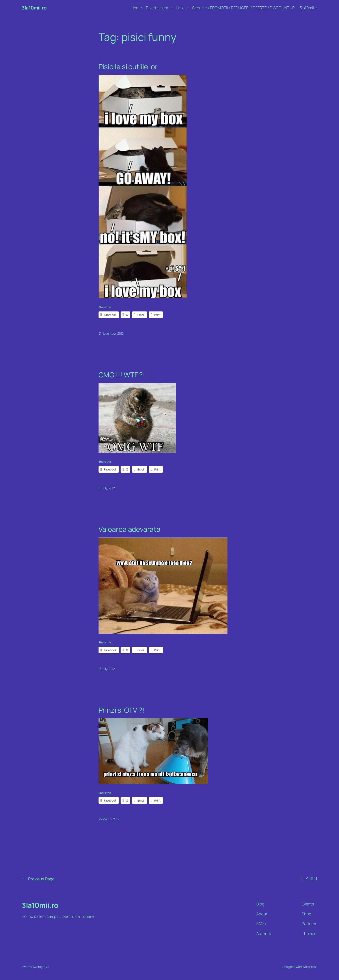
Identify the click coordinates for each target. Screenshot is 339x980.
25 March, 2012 (109, 819)
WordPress (310, 967)
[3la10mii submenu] (316, 8)
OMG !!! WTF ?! (122, 375)
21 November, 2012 (111, 333)
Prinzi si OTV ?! (121, 710)
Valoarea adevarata (129, 529)
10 (311, 879)
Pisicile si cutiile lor (128, 67)
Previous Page (38, 879)
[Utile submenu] (187, 8)
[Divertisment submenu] (171, 8)
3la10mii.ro (34, 8)
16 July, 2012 (107, 488)
